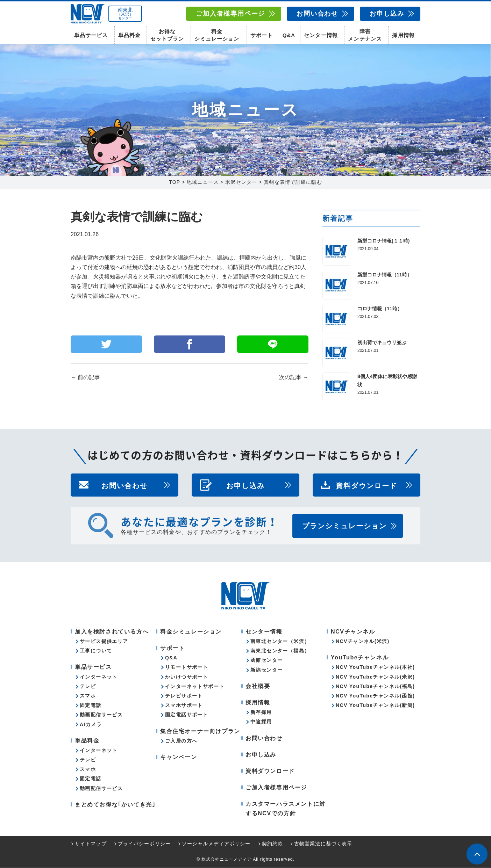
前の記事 (85, 378)
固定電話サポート (187, 715)
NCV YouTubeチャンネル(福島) (375, 687)
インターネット (99, 677)
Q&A (289, 35)
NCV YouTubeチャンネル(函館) (375, 696)
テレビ (88, 687)
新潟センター (266, 670)
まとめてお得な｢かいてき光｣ (115, 805)
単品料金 (129, 35)
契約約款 (272, 844)
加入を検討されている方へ (112, 632)
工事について (96, 651)
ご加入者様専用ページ (230, 14)
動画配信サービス (101, 715)
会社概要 (258, 686)
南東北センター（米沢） (280, 642)
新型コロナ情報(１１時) (383, 241)
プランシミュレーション (344, 526)
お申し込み (387, 14)
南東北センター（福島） (280, 651)
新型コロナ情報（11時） (385, 275)
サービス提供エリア (104, 642)
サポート (262, 35)
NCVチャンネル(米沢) (363, 642)
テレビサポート (184, 696)
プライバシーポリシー (144, 844)
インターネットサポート (195, 687)
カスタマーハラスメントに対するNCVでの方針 (286, 809)
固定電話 (91, 706)
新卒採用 (261, 713)
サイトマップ (91, 844)
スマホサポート (184, 706)
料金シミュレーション (217, 35)
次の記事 (294, 378)
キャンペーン (179, 757)
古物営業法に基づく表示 (323, 844)
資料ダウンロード (367, 485)
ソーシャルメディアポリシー (216, 844)
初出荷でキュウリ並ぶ (382, 343)
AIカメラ (91, 724)
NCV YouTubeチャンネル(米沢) (375, 677)
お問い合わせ (317, 14)
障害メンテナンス (365, 35)
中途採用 (261, 722)
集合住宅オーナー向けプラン (200, 731)
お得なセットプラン (167, 35)
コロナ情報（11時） (380, 309)
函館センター (266, 660)
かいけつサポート (187, 677)
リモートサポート (187, 667)
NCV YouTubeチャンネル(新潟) (375, 706)
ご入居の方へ (181, 741)
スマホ (88, 696)
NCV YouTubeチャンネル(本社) (375, 667)
